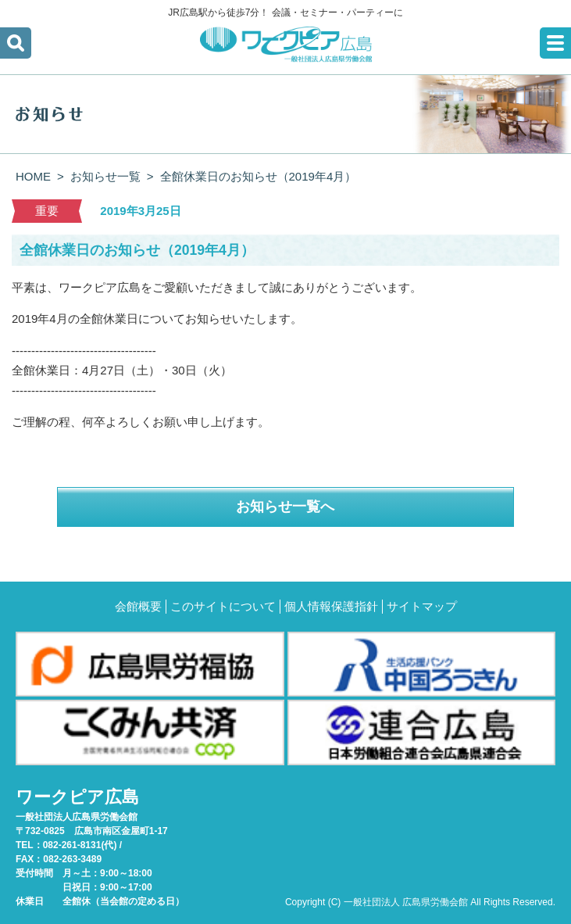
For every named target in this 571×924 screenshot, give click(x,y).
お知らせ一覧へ (285, 507)
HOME (33, 176)
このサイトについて (223, 606)
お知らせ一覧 (105, 176)
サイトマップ (422, 606)
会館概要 (138, 606)
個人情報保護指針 (331, 606)
